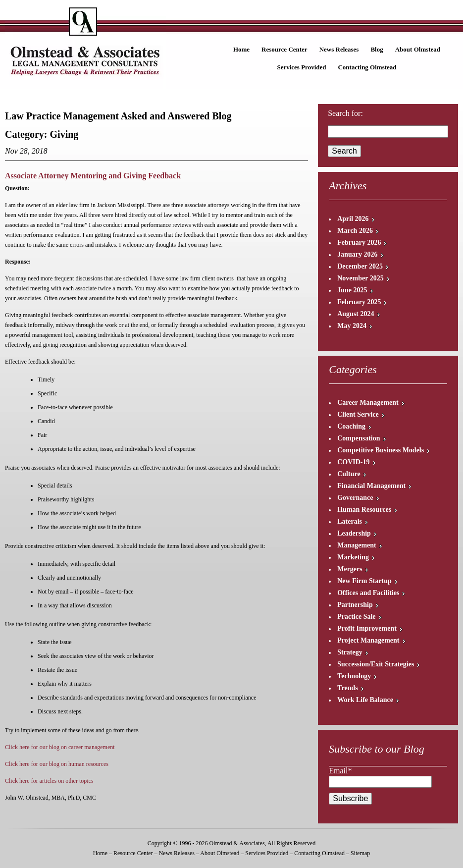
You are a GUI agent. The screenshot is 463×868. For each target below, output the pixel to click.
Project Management (368, 640)
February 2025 (359, 302)
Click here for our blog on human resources (57, 764)
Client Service (358, 414)
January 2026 (357, 254)
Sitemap (360, 853)
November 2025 (360, 278)
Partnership (355, 605)
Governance (355, 498)
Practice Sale (356, 617)
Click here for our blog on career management (60, 747)
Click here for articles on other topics (49, 781)
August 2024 (356, 314)
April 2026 (353, 219)
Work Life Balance (365, 700)
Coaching (351, 426)
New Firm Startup (364, 581)
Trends (348, 688)
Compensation (359, 438)
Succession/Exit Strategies (376, 664)
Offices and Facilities (368, 593)
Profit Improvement (367, 628)
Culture (349, 474)
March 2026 (355, 231)
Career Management (368, 403)
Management (357, 545)
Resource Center (284, 49)
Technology (354, 676)
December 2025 (360, 266)
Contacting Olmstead (367, 67)
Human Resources (364, 510)
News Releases (339, 49)
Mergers (350, 569)
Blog (377, 49)
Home (241, 49)
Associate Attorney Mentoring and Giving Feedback (93, 176)
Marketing (353, 557)
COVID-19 (353, 462)
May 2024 (352, 326)
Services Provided (301, 67)
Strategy (350, 652)
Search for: (345, 113)
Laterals (350, 521)
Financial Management (371, 486)
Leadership (354, 533)
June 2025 (352, 290)
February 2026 (359, 243)
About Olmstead (418, 49)
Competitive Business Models (381, 450)
